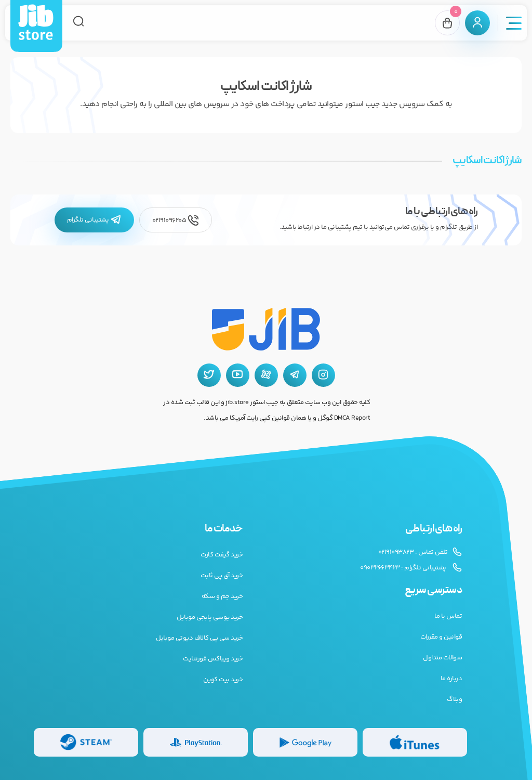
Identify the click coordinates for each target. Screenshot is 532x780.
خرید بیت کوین (223, 680)
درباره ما (451, 679)
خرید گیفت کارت (222, 555)
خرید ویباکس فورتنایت (213, 659)
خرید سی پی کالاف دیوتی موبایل (199, 638)
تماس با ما (448, 616)
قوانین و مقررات (441, 637)
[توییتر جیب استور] (209, 375)
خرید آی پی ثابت (222, 576)
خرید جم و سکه (222, 596)
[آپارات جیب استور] (266, 375)
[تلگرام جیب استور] (295, 375)
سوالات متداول (442, 658)
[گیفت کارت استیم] (86, 742)
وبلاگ (454, 699)
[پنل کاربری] (477, 23)
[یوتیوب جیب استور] (238, 375)
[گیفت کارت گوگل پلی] (305, 742)
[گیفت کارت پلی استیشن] (196, 742)
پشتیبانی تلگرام (94, 220)
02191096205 (176, 220)
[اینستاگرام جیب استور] (323, 375)
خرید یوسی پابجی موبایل (210, 617)
